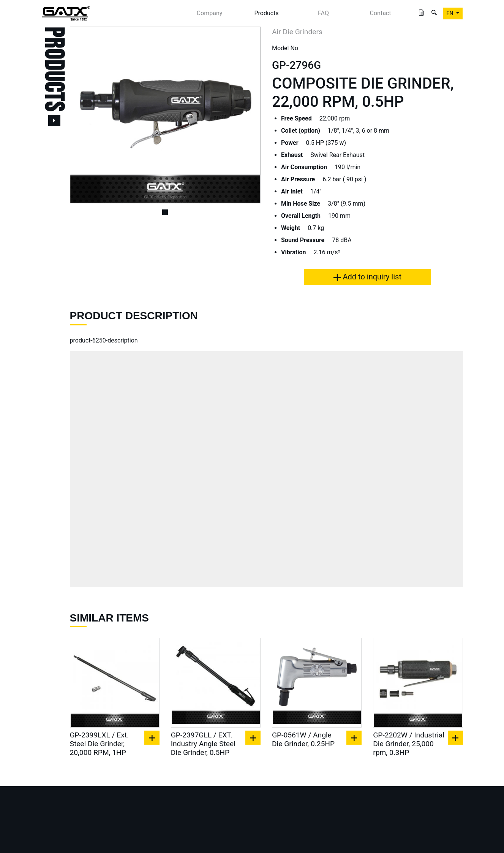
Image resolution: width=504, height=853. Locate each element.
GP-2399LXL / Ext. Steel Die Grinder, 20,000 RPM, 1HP (100, 744)
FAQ (323, 13)
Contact (381, 13)
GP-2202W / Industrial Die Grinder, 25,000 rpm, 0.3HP (409, 744)
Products (266, 13)
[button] (84, 115)
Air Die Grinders (297, 32)
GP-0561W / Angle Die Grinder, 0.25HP (303, 739)
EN (451, 13)
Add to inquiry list (367, 277)
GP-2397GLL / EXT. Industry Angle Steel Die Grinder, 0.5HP (203, 744)
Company (210, 13)
